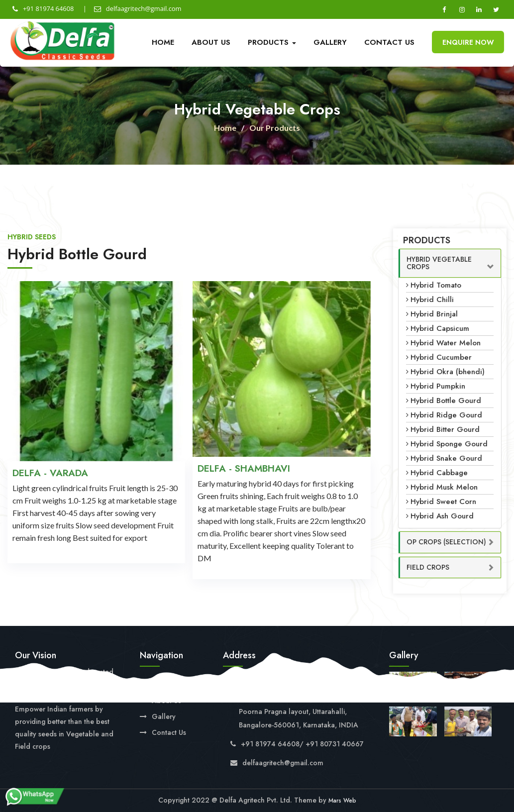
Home (163, 42)
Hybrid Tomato (436, 285)
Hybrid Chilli (432, 300)
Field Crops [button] (428, 567)
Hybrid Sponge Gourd (449, 444)
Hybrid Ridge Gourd (446, 415)
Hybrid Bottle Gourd (446, 401)
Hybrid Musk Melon (444, 487)
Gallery (330, 42)
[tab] (450, 263)
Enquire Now (468, 42)
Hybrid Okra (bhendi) (448, 372)
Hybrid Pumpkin (438, 386)
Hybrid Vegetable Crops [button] (439, 263)
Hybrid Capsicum (440, 328)
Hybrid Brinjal (434, 314)
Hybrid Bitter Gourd (445, 429)
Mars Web (342, 801)
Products (272, 42)
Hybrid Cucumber (441, 357)
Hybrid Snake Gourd (446, 458)
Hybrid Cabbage (439, 473)
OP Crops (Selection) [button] (446, 542)
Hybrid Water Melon (446, 343)
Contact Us (389, 42)
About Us (211, 42)
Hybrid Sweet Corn (443, 502)
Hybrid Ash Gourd (442, 516)
